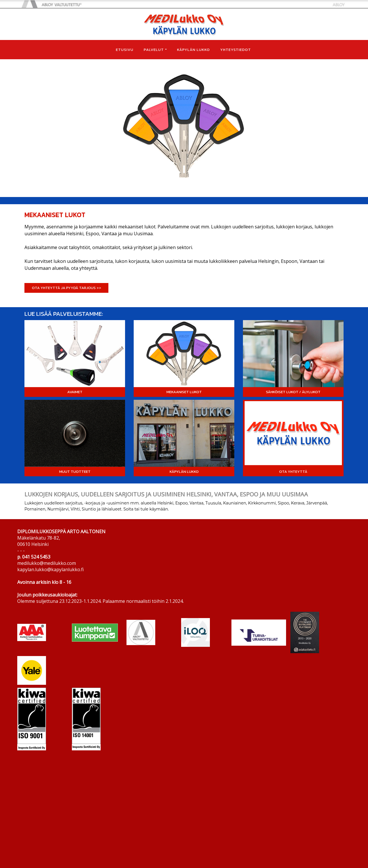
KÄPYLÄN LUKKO (193, 50)
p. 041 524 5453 (34, 557)
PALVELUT (154, 50)
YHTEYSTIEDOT (236, 50)
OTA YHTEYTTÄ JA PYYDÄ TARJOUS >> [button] (67, 288)
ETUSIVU (125, 50)
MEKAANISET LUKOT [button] (184, 392)
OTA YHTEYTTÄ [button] (293, 472)
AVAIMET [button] (75, 392)
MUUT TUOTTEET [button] (75, 472)
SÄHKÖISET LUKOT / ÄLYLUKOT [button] (293, 392)
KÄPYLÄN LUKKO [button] (184, 472)
